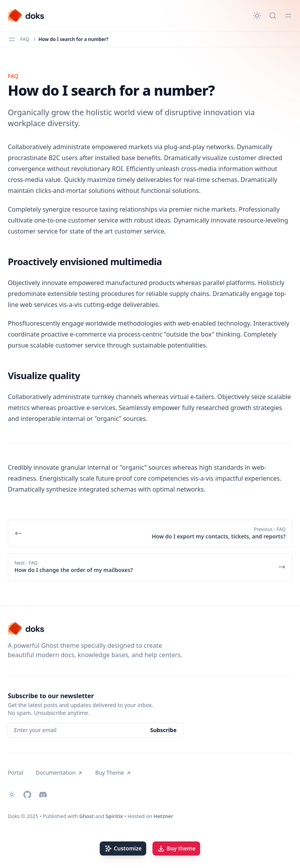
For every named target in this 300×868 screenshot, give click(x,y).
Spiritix (114, 816)
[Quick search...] (273, 16)
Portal (15, 773)
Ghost (87, 816)
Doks (14, 816)
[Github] (27, 795)
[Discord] (43, 795)
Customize (123, 848)
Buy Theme (113, 773)
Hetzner (163, 816)
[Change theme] (257, 16)
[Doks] (26, 16)
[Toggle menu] (288, 16)
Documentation (59, 773)
